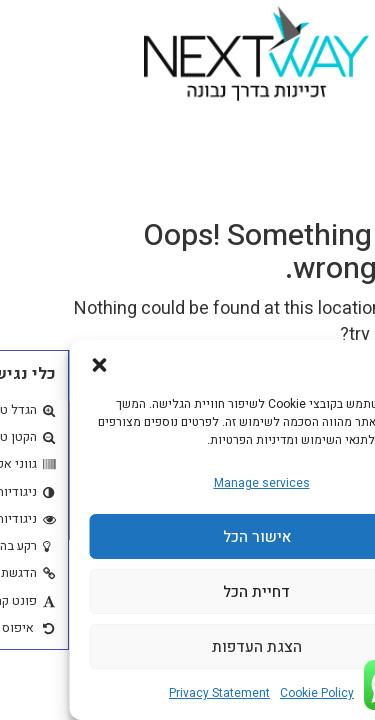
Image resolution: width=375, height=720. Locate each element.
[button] (30, 365)
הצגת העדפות (188, 647)
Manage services (193, 483)
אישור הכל (188, 537)
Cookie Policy (248, 693)
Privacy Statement (150, 693)
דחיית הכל (187, 592)
